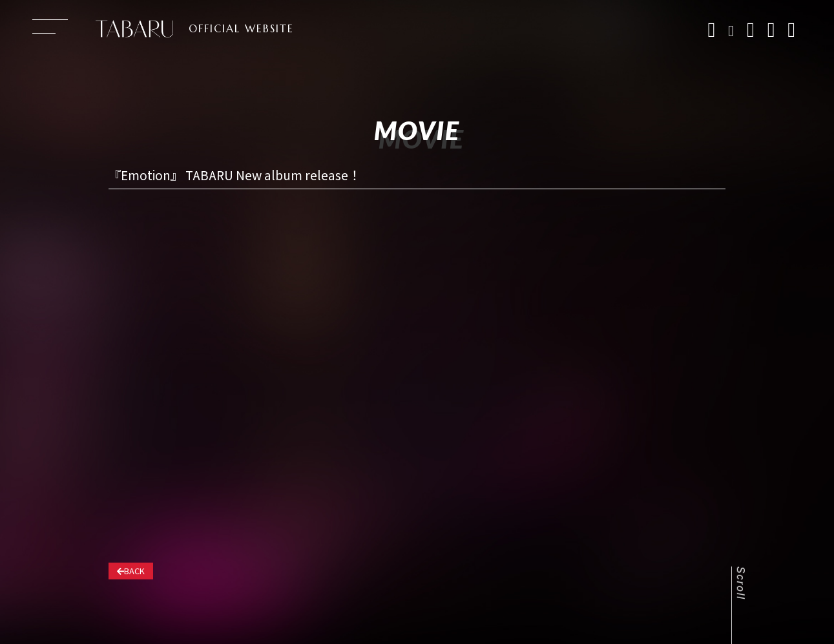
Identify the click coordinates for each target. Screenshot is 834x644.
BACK (131, 571)
